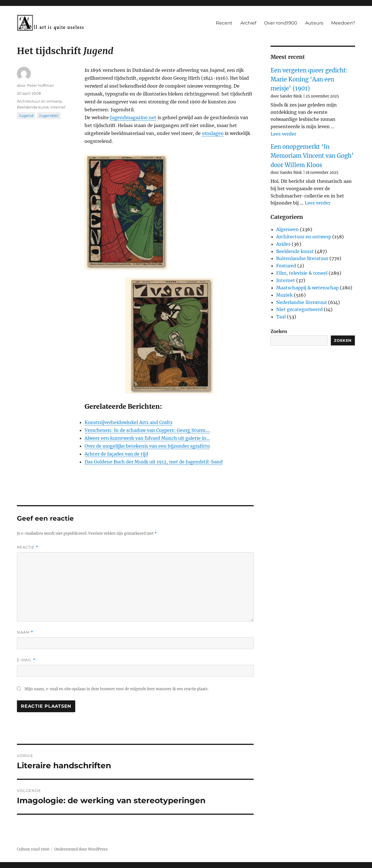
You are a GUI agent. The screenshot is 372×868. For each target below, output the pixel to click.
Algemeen (287, 229)
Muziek (284, 295)
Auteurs (314, 23)
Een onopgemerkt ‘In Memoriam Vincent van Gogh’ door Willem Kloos (312, 156)
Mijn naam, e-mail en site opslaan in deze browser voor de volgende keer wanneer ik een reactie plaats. (117, 689)
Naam (25, 632)
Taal (281, 317)
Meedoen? (343, 23)
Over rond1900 (281, 23)
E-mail (26, 660)
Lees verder (283, 134)
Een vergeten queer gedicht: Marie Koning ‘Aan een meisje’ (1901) (309, 79)
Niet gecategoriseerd (299, 309)
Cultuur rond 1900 (33, 849)
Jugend (26, 116)
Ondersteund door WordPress (81, 849)
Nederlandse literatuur (302, 302)
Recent (224, 23)
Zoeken (279, 331)
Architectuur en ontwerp (39, 101)
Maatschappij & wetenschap (307, 288)
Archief (248, 23)
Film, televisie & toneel (302, 273)
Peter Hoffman (41, 85)
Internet (58, 107)
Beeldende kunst (33, 107)
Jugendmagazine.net (133, 117)
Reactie (28, 547)
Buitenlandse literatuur (302, 258)
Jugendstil (49, 116)
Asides (283, 244)
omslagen (213, 133)
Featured (286, 266)
